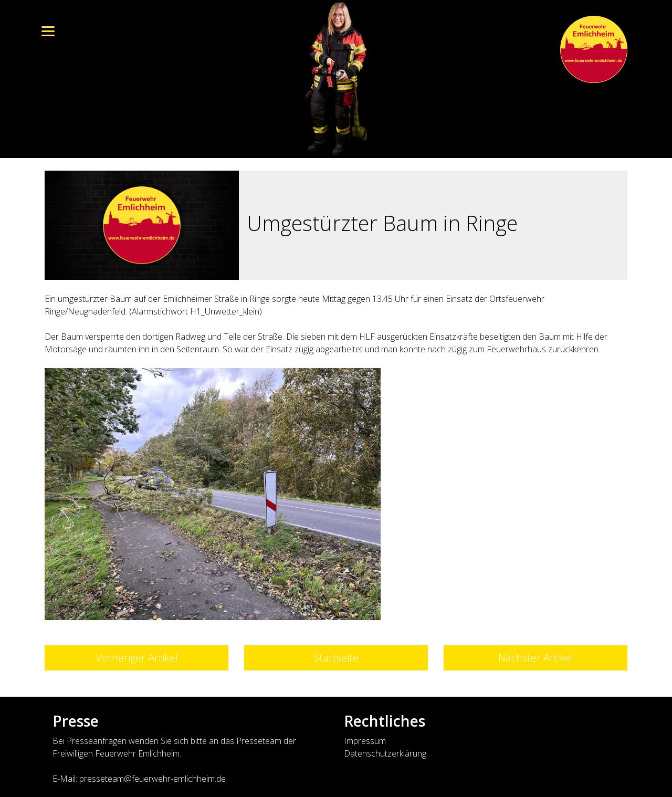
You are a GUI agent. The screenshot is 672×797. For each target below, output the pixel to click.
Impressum (365, 741)
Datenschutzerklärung (385, 753)
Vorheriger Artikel (137, 658)
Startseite (336, 658)
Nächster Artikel (536, 658)
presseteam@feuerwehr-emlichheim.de (153, 779)
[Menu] (48, 30)
